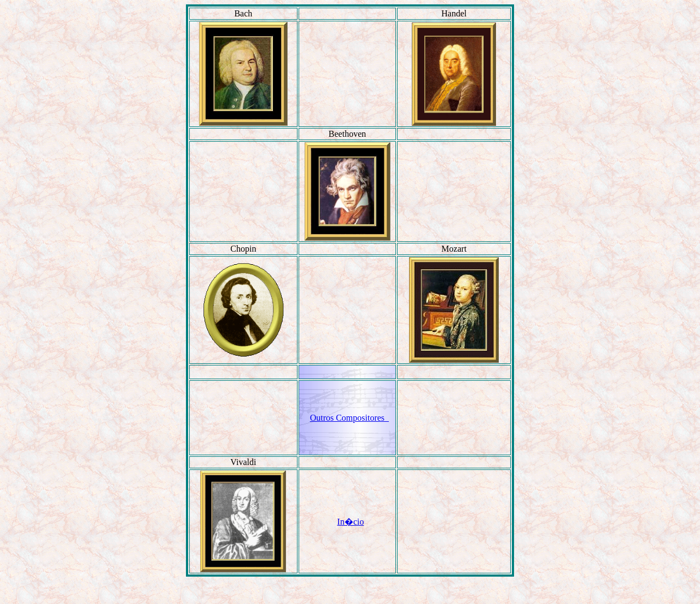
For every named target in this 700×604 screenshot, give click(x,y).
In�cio (351, 522)
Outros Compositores (349, 418)
